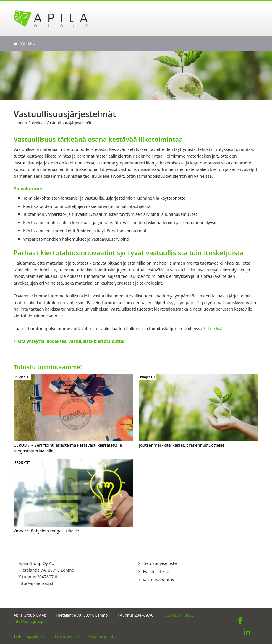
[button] (24, 43)
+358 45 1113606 (178, 615)
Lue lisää (216, 328)
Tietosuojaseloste (160, 563)
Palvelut (35, 123)
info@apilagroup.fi (37, 583)
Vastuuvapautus (158, 580)
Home (19, 123)
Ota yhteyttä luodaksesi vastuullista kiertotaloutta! (71, 341)
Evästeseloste (156, 572)
